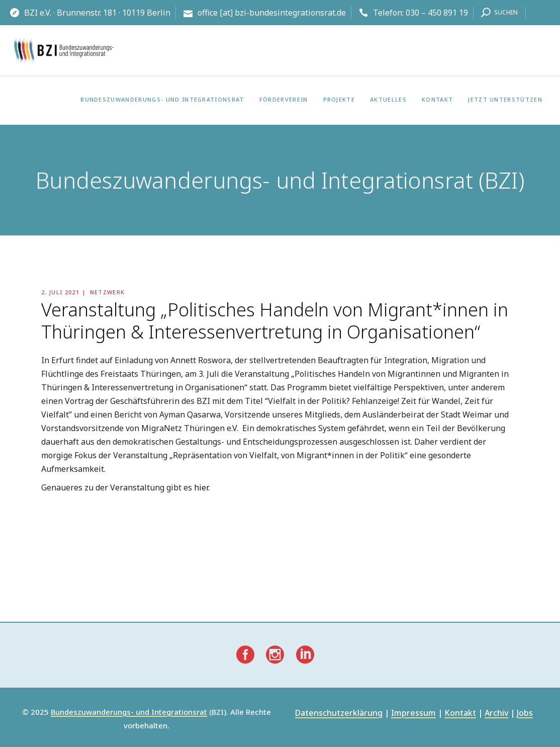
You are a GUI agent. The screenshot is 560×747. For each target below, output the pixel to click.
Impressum (413, 714)
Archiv (496, 714)
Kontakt (460, 714)
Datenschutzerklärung (339, 714)
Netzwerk (108, 292)
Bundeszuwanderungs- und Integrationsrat (129, 712)
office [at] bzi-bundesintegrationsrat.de (272, 13)
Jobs (525, 714)
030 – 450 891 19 (437, 13)
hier (201, 487)
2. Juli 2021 (60, 292)
